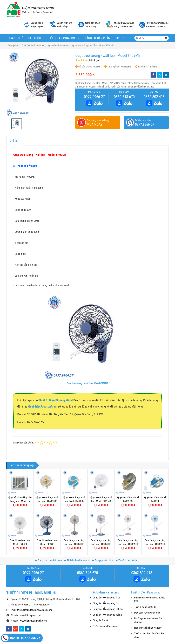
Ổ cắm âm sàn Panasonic (105, 626)
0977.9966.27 (94, 97)
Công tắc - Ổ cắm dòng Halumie (108, 609)
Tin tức (120, 38)
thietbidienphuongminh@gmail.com (34, 610)
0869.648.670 (124, 97)
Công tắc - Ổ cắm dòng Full (106, 603)
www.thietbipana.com (30, 615)
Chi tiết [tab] (14, 141)
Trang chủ (16, 38)
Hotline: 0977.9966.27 (21, 638)
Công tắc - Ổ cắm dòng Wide (106, 598)
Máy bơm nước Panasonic (147, 613)
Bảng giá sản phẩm (98, 38)
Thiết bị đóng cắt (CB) (145, 607)
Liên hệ (133, 560)
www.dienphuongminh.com (33, 621)
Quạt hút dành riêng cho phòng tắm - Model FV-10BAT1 (20, 501)
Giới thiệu (35, 38)
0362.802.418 (154, 97)
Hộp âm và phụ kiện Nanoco (148, 628)
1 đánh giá (94, 60)
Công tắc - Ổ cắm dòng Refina (107, 615)
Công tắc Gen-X (100, 620)
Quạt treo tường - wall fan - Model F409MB (88, 383)
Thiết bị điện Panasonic (62, 38)
